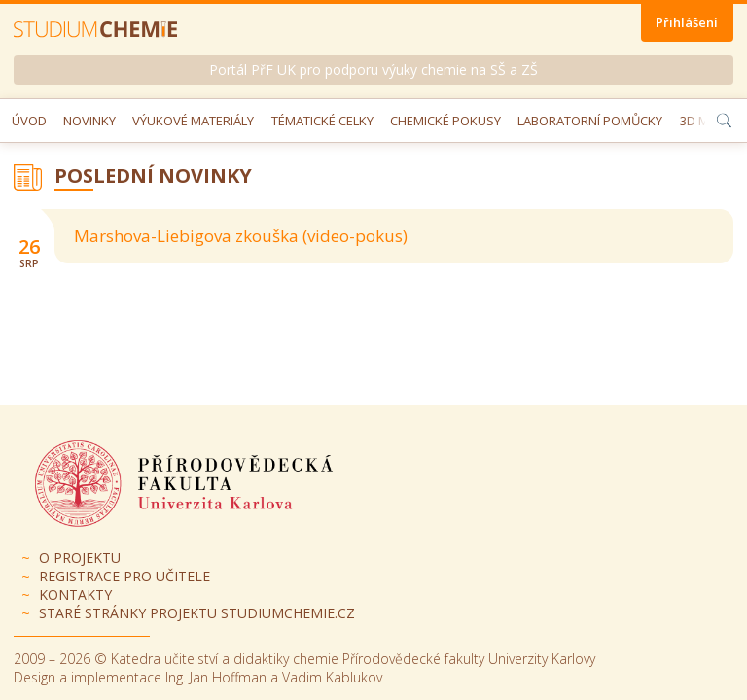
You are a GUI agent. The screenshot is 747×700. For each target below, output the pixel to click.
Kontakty (75, 595)
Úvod (29, 121)
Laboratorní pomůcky (590, 121)
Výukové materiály (193, 121)
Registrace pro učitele (124, 576)
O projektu (80, 558)
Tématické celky (322, 121)
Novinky (89, 121)
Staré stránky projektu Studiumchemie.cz (197, 613)
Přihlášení (687, 22)
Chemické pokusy (445, 121)
